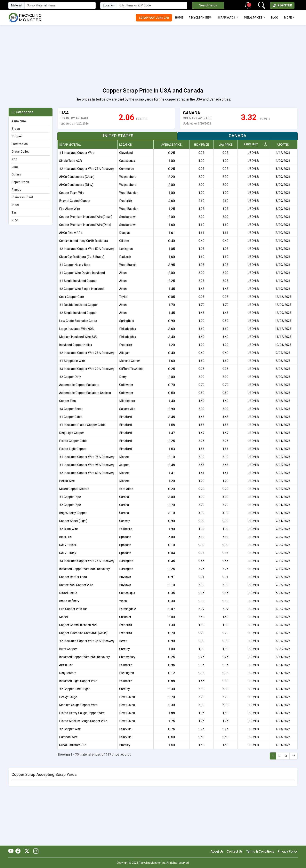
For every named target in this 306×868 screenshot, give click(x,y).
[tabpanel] (177, 446)
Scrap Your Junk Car (154, 18)
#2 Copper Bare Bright (74, 689)
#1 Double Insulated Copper (78, 305)
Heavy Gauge (68, 697)
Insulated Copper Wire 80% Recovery (85, 569)
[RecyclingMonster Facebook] (19, 851)
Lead (15, 167)
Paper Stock (20, 182)
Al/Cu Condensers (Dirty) (76, 185)
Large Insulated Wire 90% (77, 329)
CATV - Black (68, 545)
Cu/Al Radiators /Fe (73, 745)
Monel (63, 617)
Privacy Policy (288, 852)
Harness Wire (68, 737)
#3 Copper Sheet (71, 409)
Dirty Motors (68, 673)
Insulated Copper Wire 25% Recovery (85, 657)
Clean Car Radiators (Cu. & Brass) (82, 257)
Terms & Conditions (260, 852)
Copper (17, 136)
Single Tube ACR (70, 161)
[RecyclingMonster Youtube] (12, 851)
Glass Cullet (20, 152)
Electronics (20, 144)
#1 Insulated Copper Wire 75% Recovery (87, 457)
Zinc (15, 220)
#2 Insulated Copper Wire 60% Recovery (87, 473)
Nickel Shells (68, 593)
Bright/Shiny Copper (73, 513)
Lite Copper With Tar (73, 609)
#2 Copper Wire (70, 729)
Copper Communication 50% (78, 625)
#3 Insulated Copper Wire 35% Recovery (87, 561)
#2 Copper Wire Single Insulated (81, 289)
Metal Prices (253, 18)
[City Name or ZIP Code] (152, 5)
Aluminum (19, 121)
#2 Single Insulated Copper (78, 313)
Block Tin (65, 537)
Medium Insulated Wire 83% (78, 337)
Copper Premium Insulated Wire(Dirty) (85, 225)
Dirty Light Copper (72, 433)
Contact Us (235, 852)
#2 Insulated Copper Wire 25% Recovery (87, 169)
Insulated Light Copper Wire (78, 681)
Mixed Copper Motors (74, 489)
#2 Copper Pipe (70, 505)
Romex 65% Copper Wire (76, 585)
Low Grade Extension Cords (78, 321)
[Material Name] (60, 5)
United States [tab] (117, 136)
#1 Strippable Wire (72, 361)
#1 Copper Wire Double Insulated (82, 273)
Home (179, 18)
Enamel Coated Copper (75, 201)
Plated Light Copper (73, 449)
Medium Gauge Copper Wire (78, 705)
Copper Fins (67, 401)
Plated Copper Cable (73, 441)
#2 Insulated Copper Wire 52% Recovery (87, 249)
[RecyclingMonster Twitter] (27, 851)
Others (16, 174)
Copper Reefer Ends (73, 577)
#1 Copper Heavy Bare (75, 265)
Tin (14, 212)
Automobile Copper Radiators (79, 385)
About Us (217, 852)
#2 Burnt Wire (68, 529)
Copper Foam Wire (72, 193)
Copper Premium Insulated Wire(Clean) (86, 217)
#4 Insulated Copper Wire (77, 153)
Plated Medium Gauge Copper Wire (83, 721)
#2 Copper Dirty (70, 377)
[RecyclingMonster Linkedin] (35, 851)
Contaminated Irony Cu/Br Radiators (84, 241)
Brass (16, 129)
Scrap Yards (226, 18)
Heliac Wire (67, 481)
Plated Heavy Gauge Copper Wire (82, 713)
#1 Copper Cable (71, 417)
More (288, 18)
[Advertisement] (153, 54)
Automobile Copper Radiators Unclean (85, 393)
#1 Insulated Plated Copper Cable (82, 425)
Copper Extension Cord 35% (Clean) (83, 633)
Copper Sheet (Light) (73, 521)
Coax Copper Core (72, 297)
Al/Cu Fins (66, 665)
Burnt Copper (68, 649)
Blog (275, 18)
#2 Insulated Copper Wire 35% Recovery (87, 353)
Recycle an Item (200, 18)
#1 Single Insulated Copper (78, 281)
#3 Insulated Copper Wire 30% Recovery (87, 369)
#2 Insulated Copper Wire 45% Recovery (87, 641)
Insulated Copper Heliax (76, 345)
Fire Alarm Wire (70, 209)
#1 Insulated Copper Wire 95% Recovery (87, 465)
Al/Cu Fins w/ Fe (71, 233)
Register (282, 5)
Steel (15, 205)
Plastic (16, 190)
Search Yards (208, 5)
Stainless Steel (22, 197)
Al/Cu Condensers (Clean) (77, 177)
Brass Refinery (69, 601)
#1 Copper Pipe (70, 497)
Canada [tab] (238, 136)
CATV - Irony (68, 553)
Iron (14, 159)
